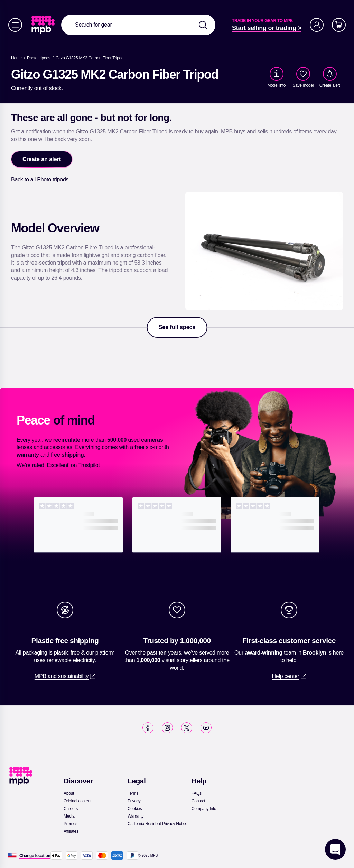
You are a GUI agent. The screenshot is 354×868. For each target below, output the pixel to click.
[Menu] (15, 25)
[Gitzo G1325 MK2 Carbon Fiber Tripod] (90, 58)
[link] (44, 25)
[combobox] (138, 25)
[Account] (317, 25)
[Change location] (35, 856)
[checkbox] (303, 74)
